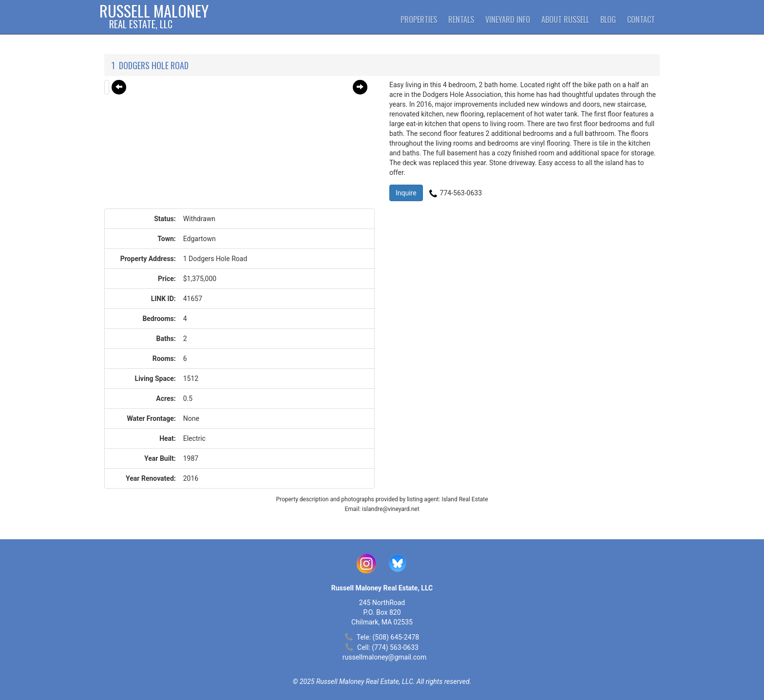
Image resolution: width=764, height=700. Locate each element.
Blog (608, 19)
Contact (641, 19)
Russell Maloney (154, 17)
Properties (419, 19)
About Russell (565, 19)
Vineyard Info (508, 19)
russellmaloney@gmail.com (385, 657)
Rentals (461, 19)
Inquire (406, 193)
